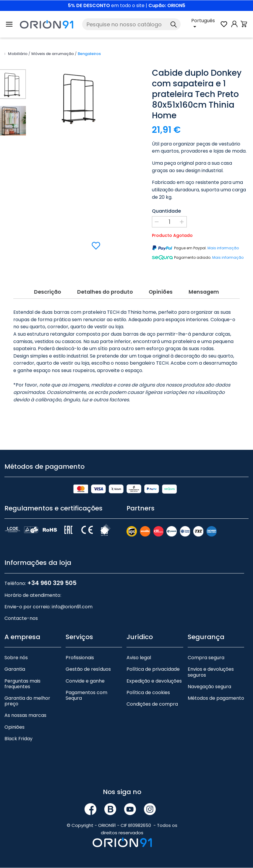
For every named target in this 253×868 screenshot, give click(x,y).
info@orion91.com (72, 607)
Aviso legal (139, 658)
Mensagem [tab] (207, 291)
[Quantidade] (169, 222)
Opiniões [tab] (162, 291)
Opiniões (14, 727)
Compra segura (206, 658)
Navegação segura (209, 687)
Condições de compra (152, 704)
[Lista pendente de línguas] (205, 24)
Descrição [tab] (44, 291)
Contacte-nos (21, 619)
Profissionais (80, 658)
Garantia (15, 669)
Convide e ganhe (85, 681)
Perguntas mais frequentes (22, 684)
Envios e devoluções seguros (211, 672)
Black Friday (18, 739)
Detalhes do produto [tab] (104, 291)
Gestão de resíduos (88, 669)
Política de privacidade (153, 669)
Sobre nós (16, 658)
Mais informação (223, 248)
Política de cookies (148, 693)
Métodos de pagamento (216, 698)
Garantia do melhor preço (27, 701)
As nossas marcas (25, 716)
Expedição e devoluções (154, 681)
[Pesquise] (131, 24)
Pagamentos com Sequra (86, 696)
